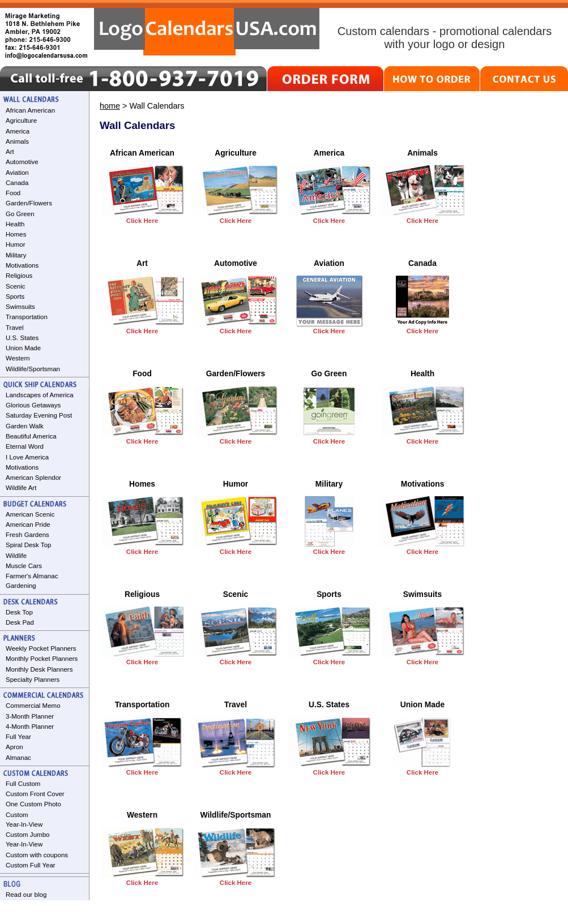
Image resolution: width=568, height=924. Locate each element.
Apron (14, 747)
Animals (17, 141)
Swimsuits (20, 307)
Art (10, 152)
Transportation (27, 317)
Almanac (18, 758)
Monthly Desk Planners (39, 669)
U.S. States (22, 338)
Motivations (22, 265)
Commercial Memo (33, 706)
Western (18, 358)
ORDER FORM (325, 79)
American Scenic (30, 514)
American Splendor (33, 478)
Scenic (16, 286)
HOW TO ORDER (432, 79)
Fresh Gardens (27, 535)
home (110, 106)
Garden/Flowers (29, 203)
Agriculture (21, 121)
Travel (15, 328)
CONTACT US (524, 79)
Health (15, 224)
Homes (16, 234)
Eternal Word (25, 446)
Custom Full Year (31, 865)
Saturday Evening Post (39, 415)
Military (16, 255)
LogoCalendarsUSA (207, 32)
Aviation (17, 173)
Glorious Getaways (33, 405)
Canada (17, 183)
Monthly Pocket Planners (42, 659)
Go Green (20, 214)
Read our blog (26, 895)
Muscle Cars (24, 566)
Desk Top (19, 612)
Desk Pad (20, 622)
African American (30, 110)
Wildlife (16, 556)
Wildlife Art (21, 488)
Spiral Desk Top (28, 545)
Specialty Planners (33, 680)
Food (13, 193)
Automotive (22, 162)
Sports (15, 296)
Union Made (23, 348)
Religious (19, 276)
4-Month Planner (30, 727)
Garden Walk (25, 426)
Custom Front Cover (35, 794)
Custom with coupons (37, 855)
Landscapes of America (40, 395)
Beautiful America (31, 436)
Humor (16, 244)
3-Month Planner (30, 716)
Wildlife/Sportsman (33, 369)
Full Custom (23, 784)
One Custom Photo (33, 804)
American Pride (28, 525)
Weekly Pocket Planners (41, 648)
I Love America (27, 457)
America (18, 131)
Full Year (18, 737)
